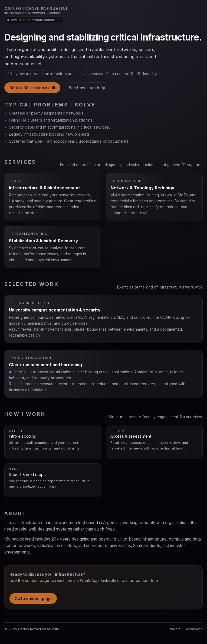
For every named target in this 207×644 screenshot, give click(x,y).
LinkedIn (173, 629)
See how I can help (87, 88)
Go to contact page (33, 598)
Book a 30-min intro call (32, 88)
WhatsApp (194, 629)
